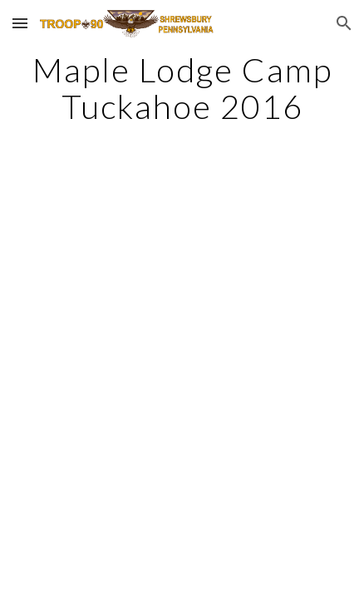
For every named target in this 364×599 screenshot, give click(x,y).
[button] (20, 23)
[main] (182, 88)
